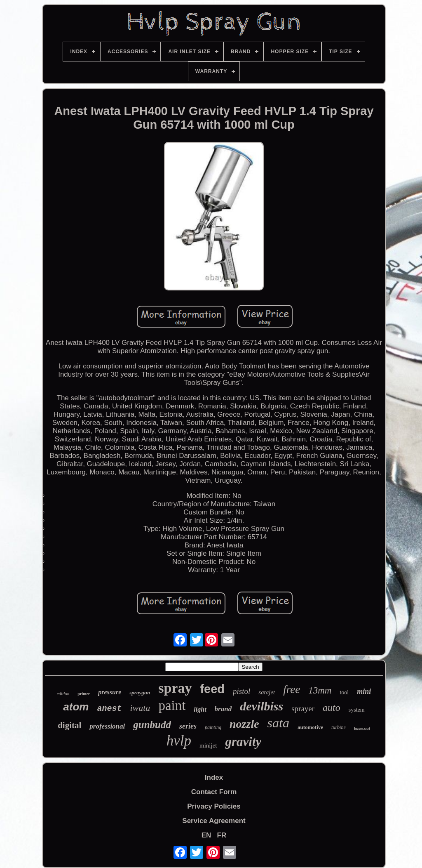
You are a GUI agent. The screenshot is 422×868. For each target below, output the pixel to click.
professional (107, 726)
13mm (320, 690)
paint (172, 705)
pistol (241, 691)
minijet (208, 745)
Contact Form (214, 792)
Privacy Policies (214, 806)
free (292, 689)
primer (84, 694)
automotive (310, 727)
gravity (243, 742)
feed (212, 689)
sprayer (303, 709)
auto (332, 708)
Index (214, 777)
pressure (110, 692)
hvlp (179, 741)
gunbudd (152, 725)
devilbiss (261, 706)
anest (109, 709)
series (188, 726)
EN (206, 835)
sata (278, 723)
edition (63, 693)
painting (213, 727)
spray (175, 688)
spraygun (140, 692)
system (357, 710)
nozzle (244, 724)
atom (76, 707)
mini (364, 691)
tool (344, 692)
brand (223, 709)
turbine (339, 727)
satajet (267, 692)
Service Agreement (214, 821)
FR (222, 835)
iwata (140, 708)
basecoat (362, 728)
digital (69, 725)
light (200, 709)
